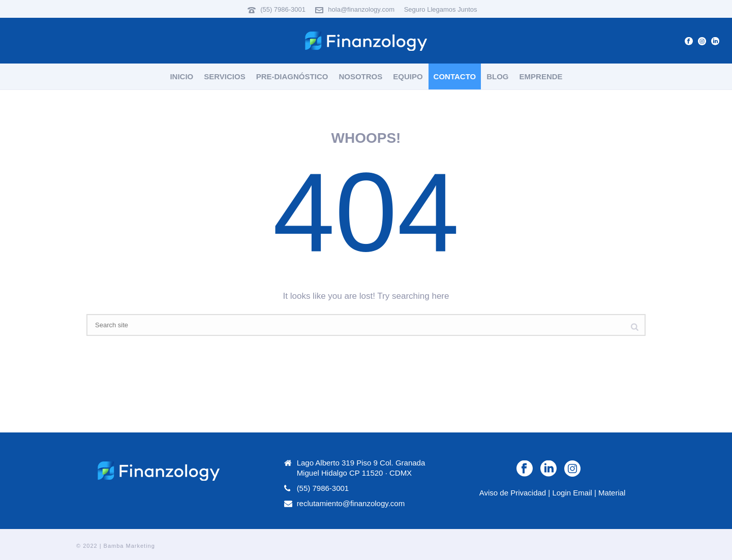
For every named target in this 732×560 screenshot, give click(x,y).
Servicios (224, 76)
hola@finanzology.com (361, 9)
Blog (497, 76)
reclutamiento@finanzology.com (351, 503)
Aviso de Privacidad (513, 493)
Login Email (572, 493)
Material (612, 493)
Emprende (541, 76)
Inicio (181, 76)
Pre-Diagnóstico (292, 76)
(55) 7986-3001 (283, 9)
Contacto (455, 76)
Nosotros (360, 76)
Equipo (408, 76)
